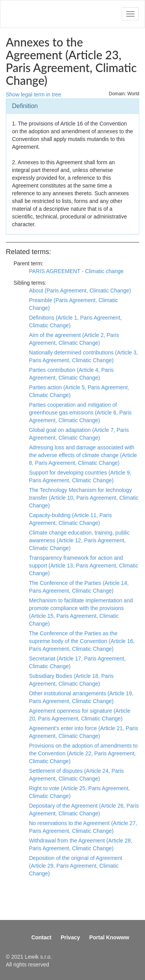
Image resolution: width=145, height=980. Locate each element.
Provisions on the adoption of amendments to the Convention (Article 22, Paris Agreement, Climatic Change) (83, 753)
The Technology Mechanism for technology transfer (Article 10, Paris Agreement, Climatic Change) (84, 498)
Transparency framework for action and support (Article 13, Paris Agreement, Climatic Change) (84, 566)
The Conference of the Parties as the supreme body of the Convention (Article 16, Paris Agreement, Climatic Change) (82, 641)
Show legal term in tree (33, 95)
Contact (41, 937)
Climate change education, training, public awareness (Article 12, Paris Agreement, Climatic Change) (79, 540)
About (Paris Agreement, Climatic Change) (80, 291)
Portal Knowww (109, 937)
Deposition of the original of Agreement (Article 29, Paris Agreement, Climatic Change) (76, 866)
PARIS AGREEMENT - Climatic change (76, 271)
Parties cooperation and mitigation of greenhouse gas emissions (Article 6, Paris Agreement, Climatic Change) (80, 413)
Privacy (70, 937)
